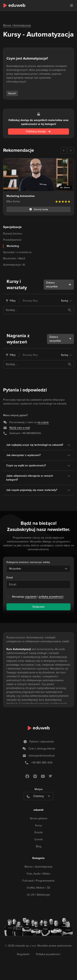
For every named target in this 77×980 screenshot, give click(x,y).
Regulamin (23, 954)
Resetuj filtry (30, 301)
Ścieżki (38, 832)
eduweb (38, 810)
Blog (39, 846)
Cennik (38, 839)
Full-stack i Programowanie (38, 881)
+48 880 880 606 (42, 763)
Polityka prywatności (48, 954)
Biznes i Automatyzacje (17, 25)
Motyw (38, 789)
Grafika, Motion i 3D (38, 888)
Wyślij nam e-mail (20, 428)
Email (10, 578)
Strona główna (38, 818)
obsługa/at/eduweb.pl (42, 756)
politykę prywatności (51, 597)
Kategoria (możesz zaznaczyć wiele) (28, 562)
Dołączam (38, 607)
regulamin (31, 597)
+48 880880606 (31, 433)
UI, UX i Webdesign (38, 895)
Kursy (38, 825)
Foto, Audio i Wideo (38, 874)
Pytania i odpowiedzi (42, 742)
